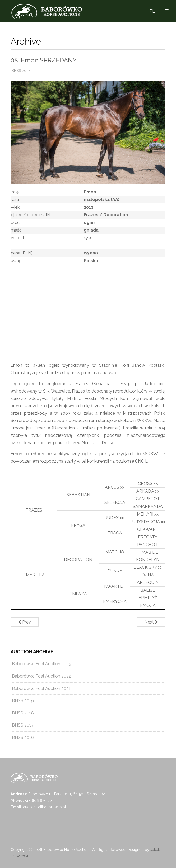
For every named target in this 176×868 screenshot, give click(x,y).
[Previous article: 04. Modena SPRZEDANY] (25, 622)
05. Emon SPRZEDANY (44, 60)
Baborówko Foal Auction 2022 (41, 676)
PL (152, 11)
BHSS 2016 (23, 737)
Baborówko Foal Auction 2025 (41, 664)
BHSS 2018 (23, 713)
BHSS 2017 (21, 71)
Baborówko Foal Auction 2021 (41, 688)
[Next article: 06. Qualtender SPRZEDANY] (151, 622)
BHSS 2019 (23, 701)
